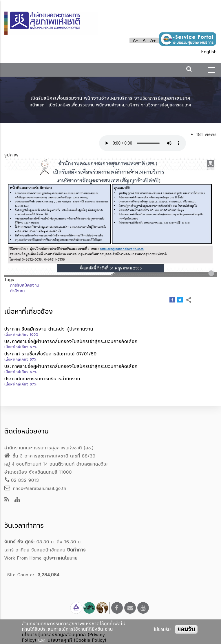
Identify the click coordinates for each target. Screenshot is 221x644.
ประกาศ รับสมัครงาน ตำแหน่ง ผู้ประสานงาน (49, 329)
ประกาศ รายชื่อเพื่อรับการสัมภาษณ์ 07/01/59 (51, 354)
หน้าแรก (37, 105)
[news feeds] (7, 500)
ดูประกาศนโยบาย (61, 558)
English (209, 52)
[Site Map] (18, 500)
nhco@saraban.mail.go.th (35, 488)
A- (136, 40)
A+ (153, 40)
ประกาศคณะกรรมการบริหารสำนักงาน (42, 379)
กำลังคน (18, 291)
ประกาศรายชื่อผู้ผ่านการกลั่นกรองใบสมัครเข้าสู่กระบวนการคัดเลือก (71, 341)
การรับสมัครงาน (25, 285)
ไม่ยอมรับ (162, 629)
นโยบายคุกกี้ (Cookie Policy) (77, 640)
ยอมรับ (186, 629)
